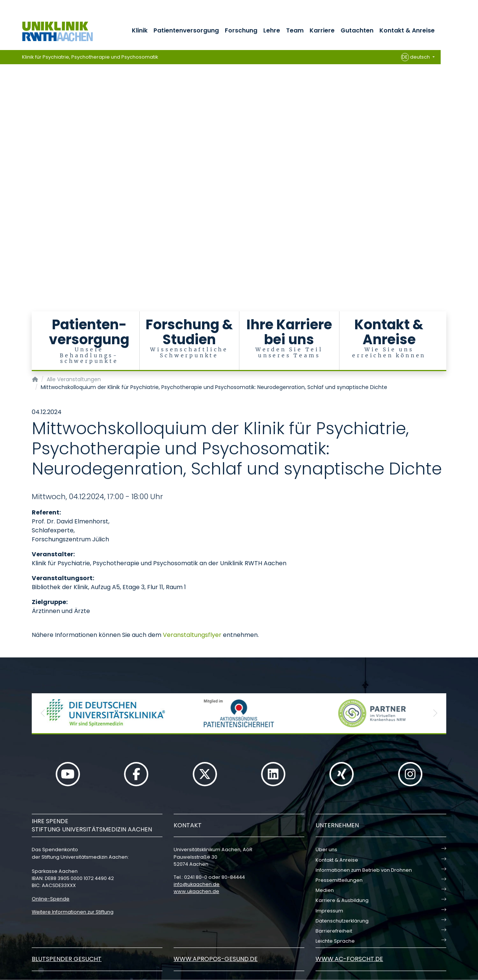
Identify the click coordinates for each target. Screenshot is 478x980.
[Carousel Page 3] (5, 125)
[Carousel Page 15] (5, 192)
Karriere (322, 30)
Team (295, 30)
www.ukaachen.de (196, 891)
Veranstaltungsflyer (192, 635)
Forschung (241, 30)
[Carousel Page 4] (5, 131)
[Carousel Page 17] (5, 204)
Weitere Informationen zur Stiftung (73, 912)
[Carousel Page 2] (5, 120)
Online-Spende (51, 899)
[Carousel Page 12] (5, 176)
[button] (43, 713)
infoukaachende (197, 884)
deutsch (416, 57)
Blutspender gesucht (67, 959)
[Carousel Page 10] (5, 164)
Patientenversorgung (186, 30)
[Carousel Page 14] (5, 187)
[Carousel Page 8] (5, 153)
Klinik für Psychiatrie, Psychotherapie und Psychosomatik (90, 57)
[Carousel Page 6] (5, 142)
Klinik (140, 30)
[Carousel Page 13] (5, 181)
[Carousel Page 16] (5, 198)
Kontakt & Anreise (407, 30)
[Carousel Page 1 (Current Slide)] (5, 114)
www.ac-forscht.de (349, 959)
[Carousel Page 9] (5, 159)
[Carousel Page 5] (5, 136)
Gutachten (357, 30)
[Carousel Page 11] (5, 170)
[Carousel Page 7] (5, 148)
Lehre (272, 30)
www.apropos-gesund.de (216, 959)
